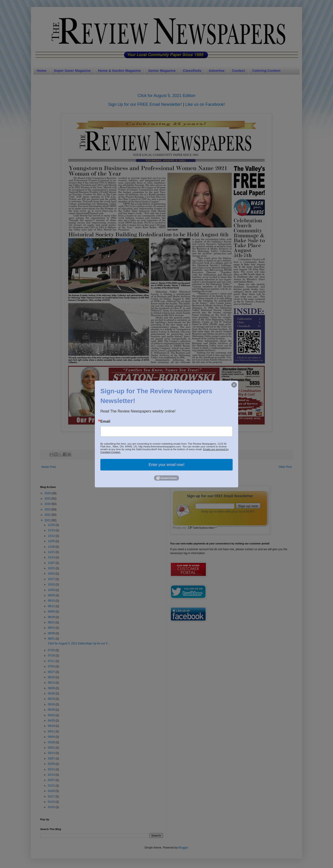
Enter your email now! (167, 465)
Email (105, 422)
